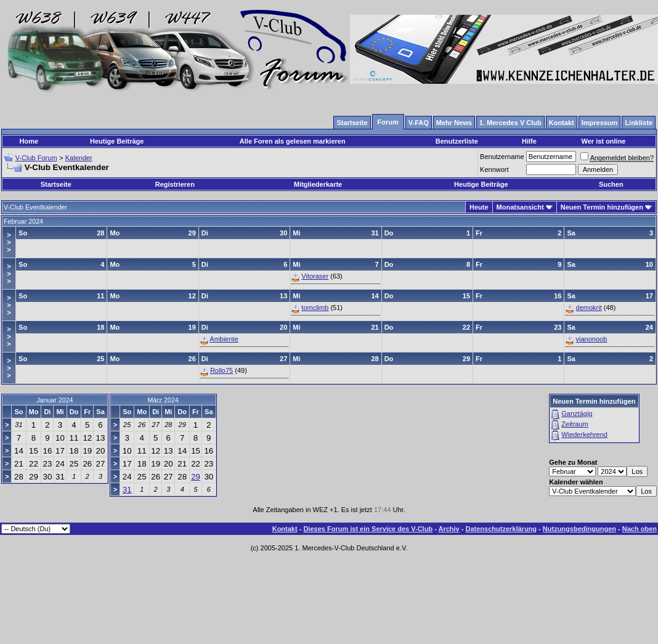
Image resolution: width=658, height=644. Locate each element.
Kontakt (285, 529)
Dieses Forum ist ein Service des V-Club (368, 529)
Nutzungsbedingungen (579, 529)
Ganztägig (577, 414)
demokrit (589, 308)
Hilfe (529, 141)
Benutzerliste (457, 141)
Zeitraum (575, 424)
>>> (9, 242)
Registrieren (175, 184)
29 (196, 477)
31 (127, 490)
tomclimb (315, 308)
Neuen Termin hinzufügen (602, 207)
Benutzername (502, 157)
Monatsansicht (520, 207)
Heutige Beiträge (117, 141)
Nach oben (640, 529)
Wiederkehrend (584, 434)
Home (29, 141)
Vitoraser (315, 276)
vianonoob (592, 339)
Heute (479, 207)
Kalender (79, 158)
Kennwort (494, 169)
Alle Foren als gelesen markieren (293, 141)
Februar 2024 (23, 221)
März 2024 (163, 400)
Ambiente (224, 339)
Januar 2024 (55, 400)
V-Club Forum (36, 158)
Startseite (56, 184)
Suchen (611, 184)
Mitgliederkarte (318, 184)
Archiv (449, 529)
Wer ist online (604, 141)
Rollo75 (221, 370)
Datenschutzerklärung (502, 529)
